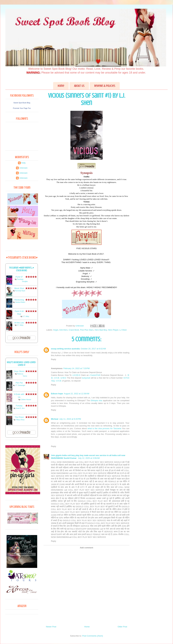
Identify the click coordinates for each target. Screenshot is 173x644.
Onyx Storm (19, 371)
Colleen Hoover (26, 400)
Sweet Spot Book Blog (22, 103)
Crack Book (74, 330)
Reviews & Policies (105, 86)
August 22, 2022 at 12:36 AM (77, 394)
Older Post (122, 627)
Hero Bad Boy (101, 330)
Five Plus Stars (87, 330)
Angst (56, 330)
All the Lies (19, 323)
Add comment (87, 548)
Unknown (23, 168)
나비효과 (76, 375)
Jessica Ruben (20, 302)
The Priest (19, 417)
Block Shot (19, 288)
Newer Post (51, 627)
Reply (54, 359)
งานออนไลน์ (95, 375)
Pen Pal (19, 383)
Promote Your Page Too (22, 108)
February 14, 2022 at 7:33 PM (76, 368)
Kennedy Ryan (20, 291)
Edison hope (57, 394)
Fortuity (19, 406)
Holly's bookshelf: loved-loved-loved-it (22, 364)
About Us (79, 86)
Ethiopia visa (96, 400)
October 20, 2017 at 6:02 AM (93, 349)
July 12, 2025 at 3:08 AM (89, 458)
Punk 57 (19, 277)
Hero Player (113, 330)
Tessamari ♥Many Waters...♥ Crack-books (22, 269)
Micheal (55, 419)
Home (61, 86)
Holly (23, 163)
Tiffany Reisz (20, 420)
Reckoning (19, 300)
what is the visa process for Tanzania (104, 428)
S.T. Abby (26, 316)
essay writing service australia (65, 349)
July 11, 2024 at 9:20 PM (70, 419)
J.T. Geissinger (20, 385)
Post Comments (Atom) (93, 636)
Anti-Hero (63, 330)
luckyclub (86, 378)
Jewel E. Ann (20, 408)
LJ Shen (123, 330)
